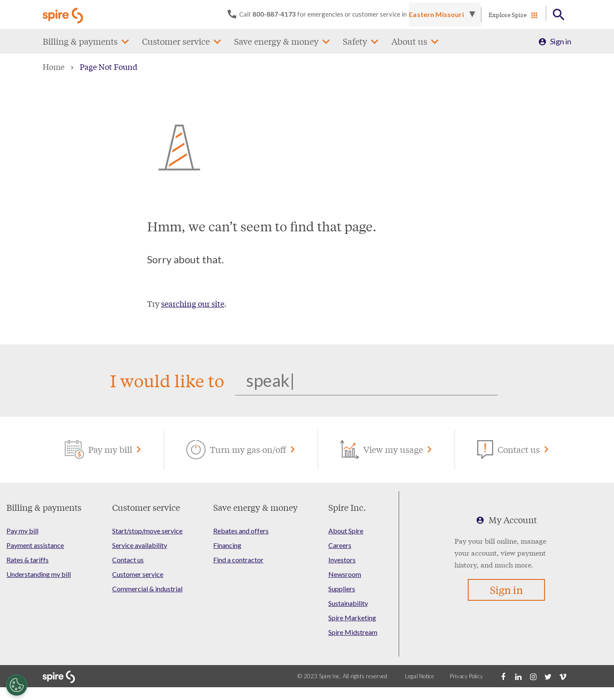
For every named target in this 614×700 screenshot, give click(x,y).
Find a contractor (238, 560)
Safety (355, 41)
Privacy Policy (466, 676)
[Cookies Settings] (17, 685)
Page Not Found (109, 66)
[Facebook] (503, 676)
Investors (342, 560)
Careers (340, 545)
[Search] (366, 380)
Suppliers (342, 589)
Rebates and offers (241, 531)
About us (409, 41)
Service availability (140, 545)
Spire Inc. (347, 507)
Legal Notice (420, 676)
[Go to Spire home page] (64, 14)
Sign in (561, 41)
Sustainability (348, 603)
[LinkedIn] (518, 676)
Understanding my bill (39, 574)
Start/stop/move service (147, 531)
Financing (227, 545)
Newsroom (345, 574)
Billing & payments (80, 41)
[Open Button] (559, 15)
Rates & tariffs (28, 560)
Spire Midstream (353, 632)
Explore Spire (508, 14)
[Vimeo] (563, 676)
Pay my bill (22, 531)
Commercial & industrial (147, 589)
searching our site (193, 303)
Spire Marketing (352, 618)
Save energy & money (276, 41)
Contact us (128, 560)
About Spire (346, 531)
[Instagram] (533, 676)
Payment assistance (35, 545)
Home (54, 66)
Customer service (176, 41)
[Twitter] (548, 676)
